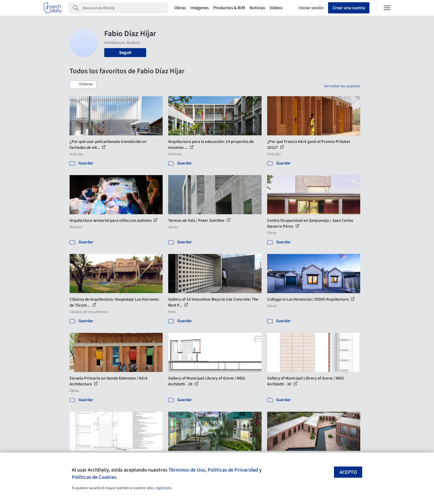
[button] (83, 84)
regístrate (163, 488)
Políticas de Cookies (94, 477)
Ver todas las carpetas (342, 86)
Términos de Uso (187, 470)
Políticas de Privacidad (233, 470)
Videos (276, 8)
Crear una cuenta (349, 8)
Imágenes (200, 8)
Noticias (257, 8)
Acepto (348, 472)
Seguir (125, 53)
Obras (180, 8)
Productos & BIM (229, 8)
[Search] (125, 8)
